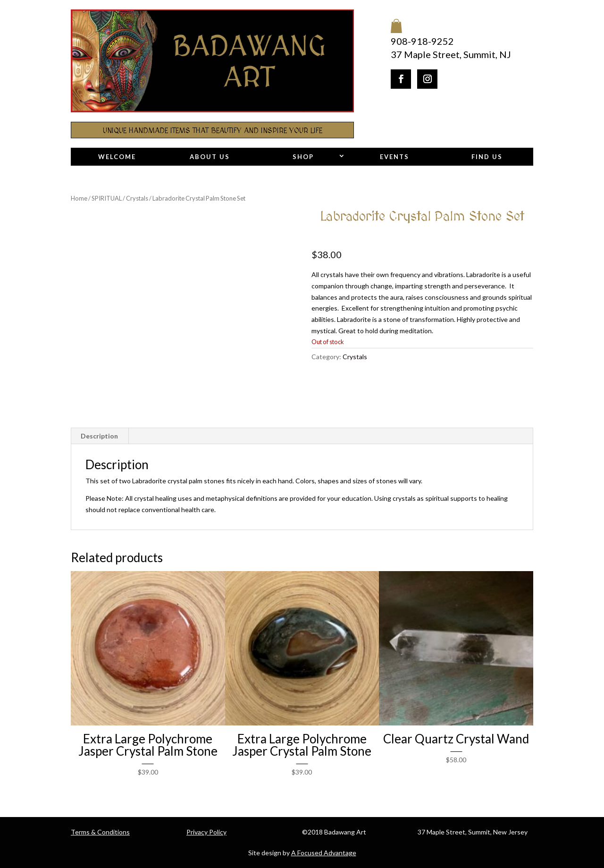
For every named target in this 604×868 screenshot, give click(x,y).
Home (79, 198)
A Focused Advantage (324, 853)
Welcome (117, 157)
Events (394, 157)
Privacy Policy (206, 832)
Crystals (137, 198)
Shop (303, 157)
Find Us (487, 157)
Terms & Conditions (100, 832)
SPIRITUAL (107, 198)
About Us (210, 157)
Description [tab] (99, 436)
